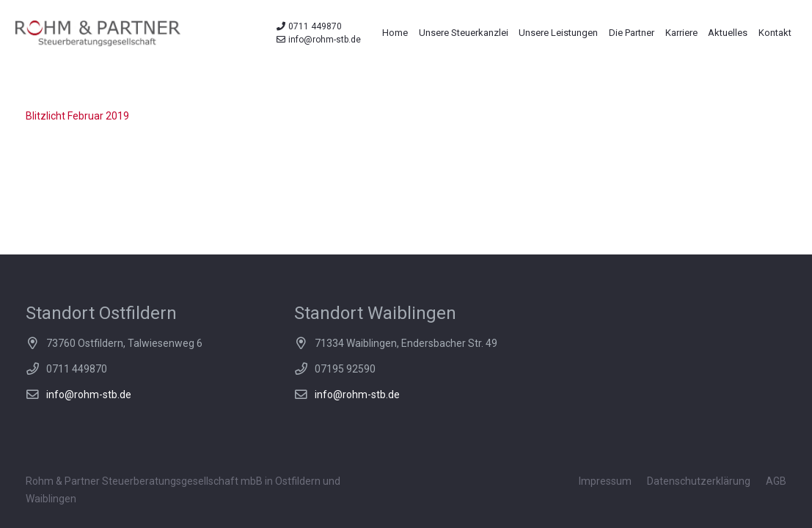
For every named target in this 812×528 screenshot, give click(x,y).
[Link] (98, 33)
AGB (776, 481)
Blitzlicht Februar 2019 (77, 116)
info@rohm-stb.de (89, 395)
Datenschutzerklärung (699, 481)
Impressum (605, 481)
